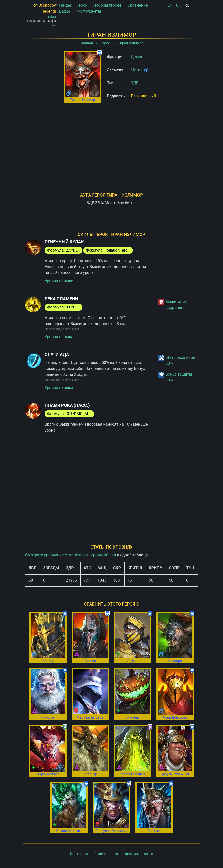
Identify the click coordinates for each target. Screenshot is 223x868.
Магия (137, 70)
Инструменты (88, 11)
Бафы (65, 11)
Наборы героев (107, 5)
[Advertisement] (111, 142)
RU (187, 5)
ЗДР (135, 83)
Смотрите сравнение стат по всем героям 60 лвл (71, 555)
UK (178, 5)
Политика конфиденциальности (123, 854)
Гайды (65, 5)
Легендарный (143, 96)
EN (170, 5)
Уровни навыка (59, 281)
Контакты (79, 854)
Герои (82, 5)
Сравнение (138, 5)
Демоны (139, 57)
